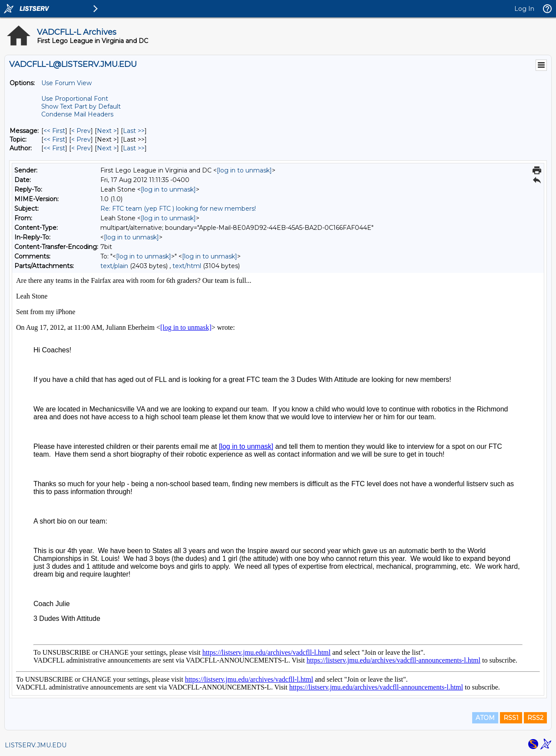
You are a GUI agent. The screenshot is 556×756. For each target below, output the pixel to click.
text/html (187, 266)
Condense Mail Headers (77, 114)
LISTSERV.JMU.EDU (36, 745)
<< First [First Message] (54, 131)
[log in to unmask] (244, 170)
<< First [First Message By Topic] (54, 139)
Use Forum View (66, 83)
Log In (524, 9)
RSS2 (535, 718)
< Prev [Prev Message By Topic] (81, 139)
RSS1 (511, 718)
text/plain (114, 266)
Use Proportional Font (75, 99)
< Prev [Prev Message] (81, 131)
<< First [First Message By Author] (54, 148)
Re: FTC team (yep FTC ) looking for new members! (178, 209)
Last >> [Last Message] (134, 131)
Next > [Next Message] (107, 131)
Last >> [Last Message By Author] (134, 148)
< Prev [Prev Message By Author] (81, 148)
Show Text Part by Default (81, 106)
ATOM (485, 718)
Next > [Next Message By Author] (107, 148)
